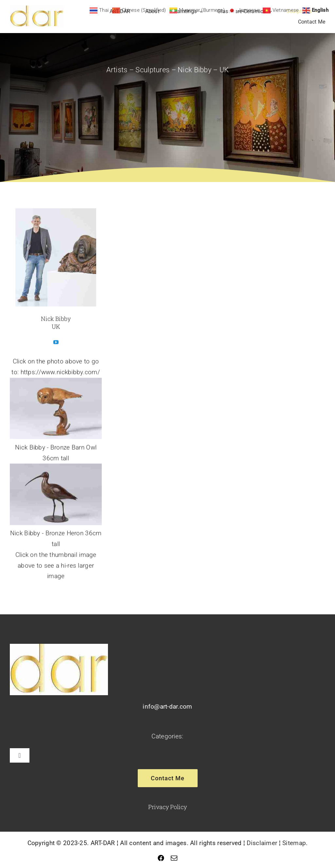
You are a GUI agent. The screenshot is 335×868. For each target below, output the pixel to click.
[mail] (174, 858)
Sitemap (294, 843)
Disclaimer (262, 843)
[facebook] (161, 858)
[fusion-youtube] (56, 343)
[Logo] (37, 9)
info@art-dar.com (167, 706)
